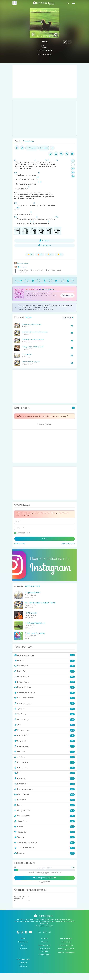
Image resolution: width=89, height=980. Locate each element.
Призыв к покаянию (45, 789)
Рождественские (45, 811)
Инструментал (45, 736)
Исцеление (45, 741)
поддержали (44, 882)
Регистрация (20, 544)
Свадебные (45, 821)
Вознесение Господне (45, 693)
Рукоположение (45, 816)
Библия (45, 661)
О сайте (44, 942)
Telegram (23, 966)
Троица (45, 837)
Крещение (45, 752)
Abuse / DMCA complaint (44, 950)
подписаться (68, 295)
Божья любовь (45, 677)
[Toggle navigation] (74, 3)
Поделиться (45, 245)
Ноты (23, 945)
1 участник (22, 267)
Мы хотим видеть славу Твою (40, 603)
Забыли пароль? (68, 544)
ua (50, 932)
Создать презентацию (66, 952)
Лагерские (45, 757)
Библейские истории (45, 655)
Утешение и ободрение (45, 843)
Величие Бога (45, 682)
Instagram (23, 963)
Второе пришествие (45, 698)
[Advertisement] (45, 82)
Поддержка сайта (45, 945)
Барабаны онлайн (66, 945)
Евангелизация (45, 720)
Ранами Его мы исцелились (33, 339)
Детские (45, 709)
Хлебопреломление (45, 848)
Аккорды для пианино (66, 949)
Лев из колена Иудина (31, 362)
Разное (45, 805)
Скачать (44, 241)
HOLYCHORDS (33, 290)
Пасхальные (45, 784)
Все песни (68, 318)
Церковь (45, 853)
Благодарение (45, 666)
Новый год (45, 779)
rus (40, 932)
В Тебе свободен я (35, 623)
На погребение (45, 768)
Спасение (45, 832)
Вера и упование (45, 687)
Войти (45, 539)
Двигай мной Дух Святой (32, 324)
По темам (23, 949)
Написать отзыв (44, 955)
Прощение (45, 800)
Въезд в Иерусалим (45, 704)
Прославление (45, 795)
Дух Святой (45, 714)
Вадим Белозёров (21, 263)
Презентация (28, 141)
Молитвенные (45, 762)
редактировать (65, 305)
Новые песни (23, 942)
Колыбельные (45, 746)
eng (45, 932)
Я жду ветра (27, 354)
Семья (45, 827)
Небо (45, 773)
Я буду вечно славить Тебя (33, 347)
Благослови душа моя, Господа (35, 332)
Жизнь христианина (45, 730)
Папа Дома (31, 613)
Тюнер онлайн (66, 942)
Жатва (45, 725)
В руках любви (32, 593)
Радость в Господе (35, 633)
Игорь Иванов (44, 50)
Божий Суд (45, 671)
